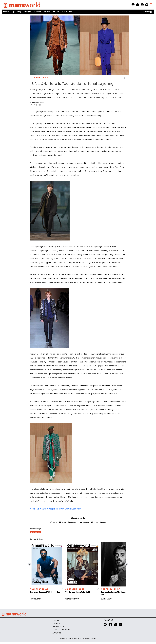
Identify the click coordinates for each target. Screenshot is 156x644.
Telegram (85, 522)
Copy (103, 522)
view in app (148, 12)
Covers (47, 12)
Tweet (62, 522)
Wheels (56, 12)
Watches (38, 12)
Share (54, 522)
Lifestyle (27, 12)
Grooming (17, 12)
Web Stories (67, 12)
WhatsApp (73, 522)
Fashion (6, 12)
